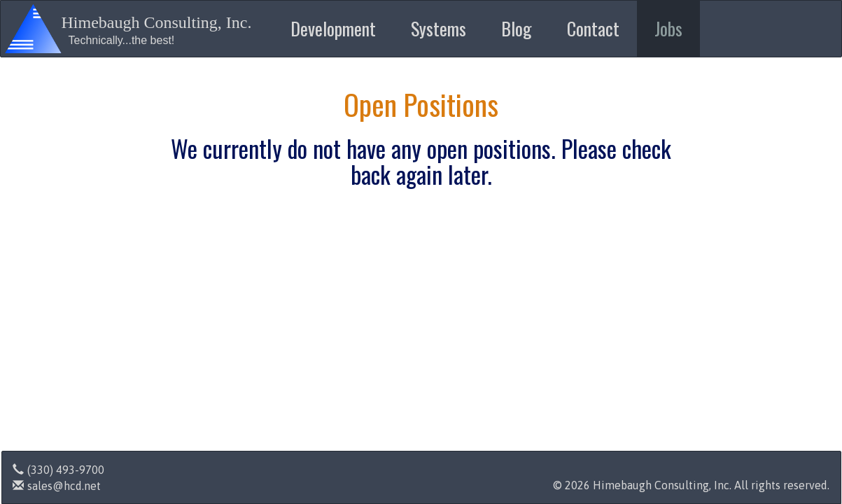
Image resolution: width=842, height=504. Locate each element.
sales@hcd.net (57, 486)
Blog (517, 28)
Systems (438, 28)
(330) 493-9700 (58, 470)
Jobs (668, 28)
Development (333, 28)
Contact (593, 28)
